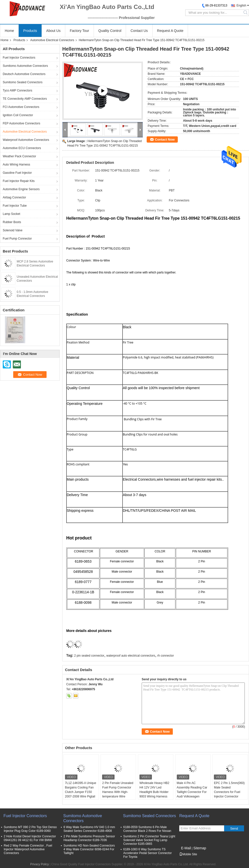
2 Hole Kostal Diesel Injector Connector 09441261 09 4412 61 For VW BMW (30, 838)
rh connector (165, 656)
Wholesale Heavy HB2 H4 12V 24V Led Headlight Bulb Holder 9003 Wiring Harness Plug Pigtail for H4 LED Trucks (155, 794)
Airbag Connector (14, 197)
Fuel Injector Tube (15, 206)
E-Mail (186, 848)
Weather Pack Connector (19, 156)
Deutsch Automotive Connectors (24, 74)
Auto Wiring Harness (16, 165)
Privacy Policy (39, 864)
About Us (54, 31)
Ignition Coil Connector (18, 115)
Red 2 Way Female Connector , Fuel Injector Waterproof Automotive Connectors (28, 849)
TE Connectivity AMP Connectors (25, 99)
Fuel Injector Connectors (19, 58)
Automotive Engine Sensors (21, 189)
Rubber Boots (12, 222)
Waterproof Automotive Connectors (26, 140)
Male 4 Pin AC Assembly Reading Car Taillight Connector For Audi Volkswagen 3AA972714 (192, 792)
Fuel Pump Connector (17, 239)
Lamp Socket (11, 214)
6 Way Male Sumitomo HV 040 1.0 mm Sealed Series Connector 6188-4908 (89, 829)
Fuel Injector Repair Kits (19, 181)
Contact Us (139, 31)
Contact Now (165, 139)
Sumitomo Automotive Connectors (25, 66)
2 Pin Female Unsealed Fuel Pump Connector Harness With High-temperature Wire (118, 790)
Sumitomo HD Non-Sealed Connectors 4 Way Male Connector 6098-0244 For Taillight (89, 849)
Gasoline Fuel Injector (17, 173)
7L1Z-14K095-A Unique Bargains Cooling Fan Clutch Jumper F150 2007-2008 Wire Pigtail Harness (81, 792)
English (241, 5)
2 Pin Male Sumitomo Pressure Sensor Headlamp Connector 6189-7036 (89, 838)
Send (234, 828)
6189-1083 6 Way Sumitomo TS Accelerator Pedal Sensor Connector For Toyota (148, 853)
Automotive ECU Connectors (22, 148)
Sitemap (200, 848)
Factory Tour (79, 31)
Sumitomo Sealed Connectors (23, 82)
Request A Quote (170, 31)
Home (9, 31)
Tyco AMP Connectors (18, 90)
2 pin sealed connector (89, 656)
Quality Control (110, 31)
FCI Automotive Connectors (21, 107)
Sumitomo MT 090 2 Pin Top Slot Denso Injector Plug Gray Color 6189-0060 (30, 829)
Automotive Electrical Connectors (52, 40)
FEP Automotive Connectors (22, 123)
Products (30, 31)
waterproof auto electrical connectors (131, 656)
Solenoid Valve (13, 230)
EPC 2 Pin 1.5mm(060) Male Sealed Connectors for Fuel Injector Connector (229, 790)
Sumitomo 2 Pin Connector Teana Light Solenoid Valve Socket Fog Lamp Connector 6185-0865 (149, 840)
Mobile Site (188, 854)
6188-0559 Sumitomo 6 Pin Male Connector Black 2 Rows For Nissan (147, 829)
